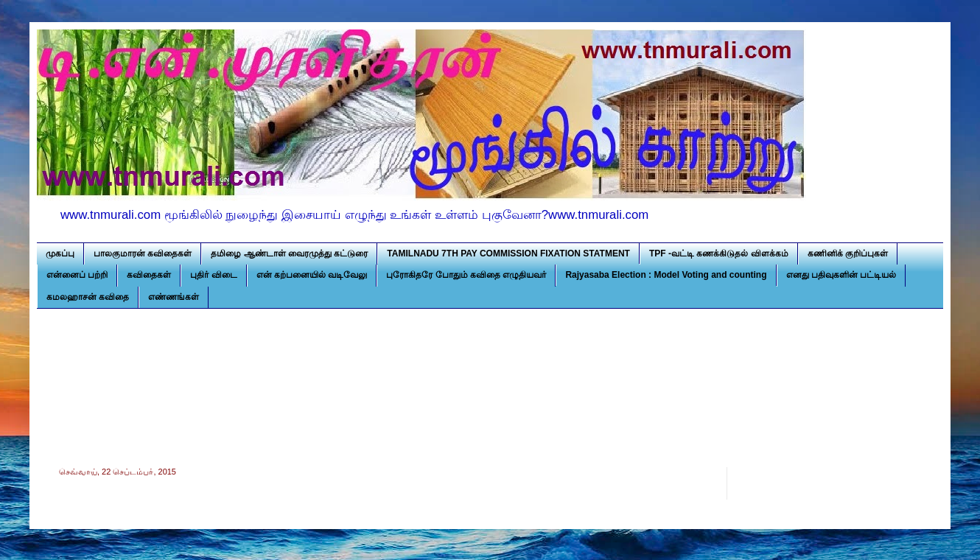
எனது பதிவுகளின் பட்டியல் (841, 275)
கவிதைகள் (149, 275)
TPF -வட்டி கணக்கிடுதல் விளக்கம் (719, 253)
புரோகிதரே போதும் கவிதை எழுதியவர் (466, 275)
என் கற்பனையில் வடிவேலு (312, 275)
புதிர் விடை (213, 275)
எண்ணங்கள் (174, 297)
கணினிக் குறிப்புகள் (848, 253)
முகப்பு (60, 253)
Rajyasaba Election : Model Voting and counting (666, 275)
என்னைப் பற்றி (77, 275)
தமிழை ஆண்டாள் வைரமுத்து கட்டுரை (289, 253)
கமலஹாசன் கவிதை (88, 297)
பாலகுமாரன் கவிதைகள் (143, 253)
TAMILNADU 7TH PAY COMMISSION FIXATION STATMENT (508, 253)
